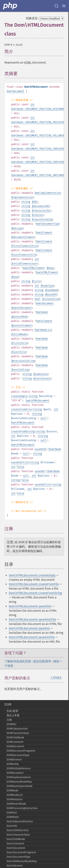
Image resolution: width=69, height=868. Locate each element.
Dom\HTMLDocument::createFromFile (34, 584)
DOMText (12, 813)
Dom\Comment (15, 844)
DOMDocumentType (18, 755)
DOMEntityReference (19, 768)
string (26, 202)
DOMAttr (11, 724)
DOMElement (14, 760)
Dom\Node (42, 312)
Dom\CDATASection (18, 830)
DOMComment (15, 742)
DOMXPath (13, 817)
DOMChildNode (15, 738)
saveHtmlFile (20, 462)
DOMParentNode (16, 804)
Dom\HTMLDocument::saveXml (29, 628)
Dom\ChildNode (16, 839)
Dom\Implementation (48, 193)
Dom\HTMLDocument (38, 401)
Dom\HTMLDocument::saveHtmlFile (32, 620)
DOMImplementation (19, 777)
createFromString (23, 432)
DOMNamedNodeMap (19, 782)
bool (38, 299)
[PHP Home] (10, 6)
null (43, 418)
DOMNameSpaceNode (20, 786)
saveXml (40, 471)
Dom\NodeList (43, 330)
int (32, 104)
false (21, 467)
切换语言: (32, 18)
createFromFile (21, 409)
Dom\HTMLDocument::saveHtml (30, 606)
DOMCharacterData (18, 733)
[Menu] (64, 6)
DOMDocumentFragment (21, 751)
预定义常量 (13, 715)
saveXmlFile (43, 485)
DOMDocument (15, 746)
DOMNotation (15, 799)
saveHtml (40, 449)
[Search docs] (56, 6)
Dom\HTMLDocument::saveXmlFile (32, 637)
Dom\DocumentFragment (21, 852)
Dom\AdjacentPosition (20, 822)
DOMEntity (13, 764)
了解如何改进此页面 (18, 661)
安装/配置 (12, 711)
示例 (9, 720)
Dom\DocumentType (48, 224)
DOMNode (13, 791)
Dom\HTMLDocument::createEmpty (32, 575)
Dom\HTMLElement (34, 268)
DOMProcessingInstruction (22, 808)
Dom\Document (15, 91)
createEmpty (19, 396)
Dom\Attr (12, 826)
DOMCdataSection (17, 729)
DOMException (15, 773)
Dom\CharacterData (18, 835)
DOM (8, 704)
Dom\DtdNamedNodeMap (22, 861)
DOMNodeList (15, 795)
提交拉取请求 (42, 661)
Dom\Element (44, 233)
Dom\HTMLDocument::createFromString (35, 593)
